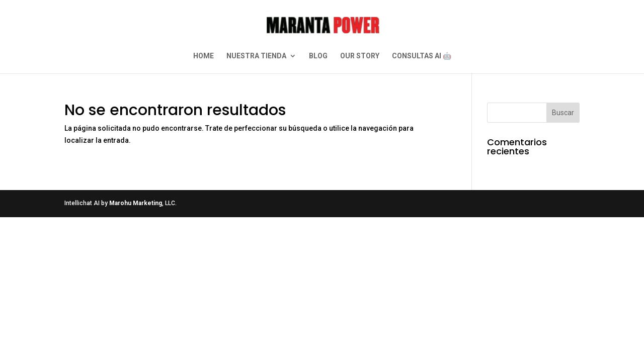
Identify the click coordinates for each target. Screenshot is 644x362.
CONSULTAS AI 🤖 (422, 56)
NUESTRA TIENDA (256, 56)
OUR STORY (360, 56)
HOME (204, 56)
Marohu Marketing (136, 203)
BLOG (318, 56)
